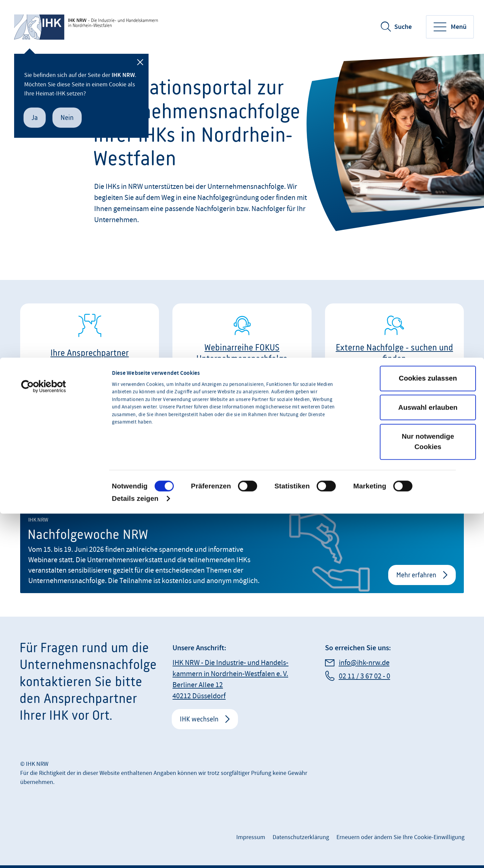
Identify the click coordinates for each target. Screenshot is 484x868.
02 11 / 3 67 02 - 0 (365, 676)
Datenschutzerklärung (301, 837)
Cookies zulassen (428, 454)
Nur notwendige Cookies (428, 518)
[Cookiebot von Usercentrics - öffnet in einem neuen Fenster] (44, 463)
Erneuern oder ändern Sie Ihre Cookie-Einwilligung (400, 837)
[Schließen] (140, 62)
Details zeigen (135, 575)
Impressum (251, 837)
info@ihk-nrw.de (364, 663)
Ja (35, 117)
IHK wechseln (199, 719)
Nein (67, 117)
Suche (403, 27)
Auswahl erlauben (428, 484)
